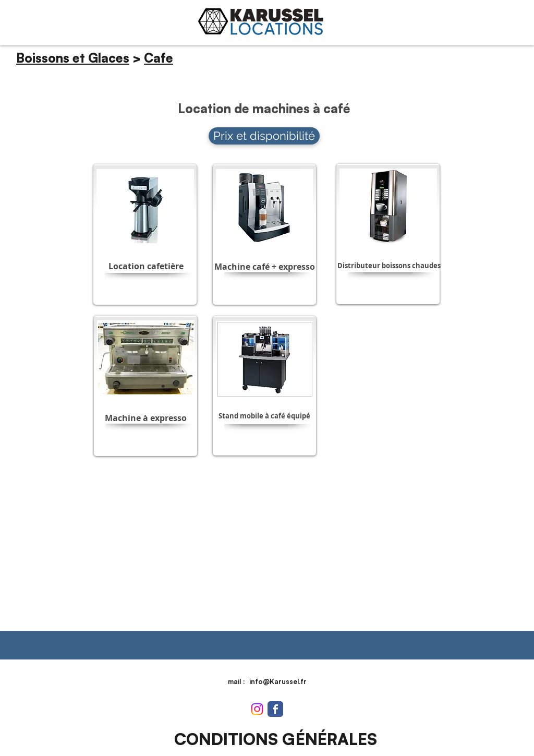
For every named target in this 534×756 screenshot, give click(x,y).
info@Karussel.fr (278, 681)
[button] (146, 266)
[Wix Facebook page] (275, 709)
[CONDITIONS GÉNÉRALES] (275, 739)
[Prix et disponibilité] (264, 136)
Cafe (159, 58)
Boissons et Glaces (73, 58)
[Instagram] (257, 709)
